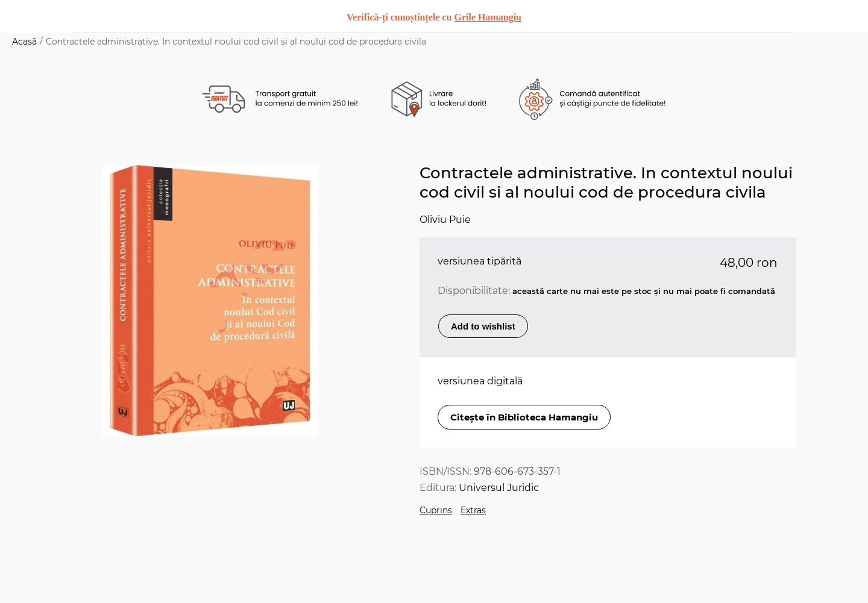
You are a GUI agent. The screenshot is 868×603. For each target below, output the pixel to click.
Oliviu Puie (445, 220)
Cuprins (436, 510)
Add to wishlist (483, 326)
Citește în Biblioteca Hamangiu (524, 417)
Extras (473, 510)
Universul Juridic (499, 488)
